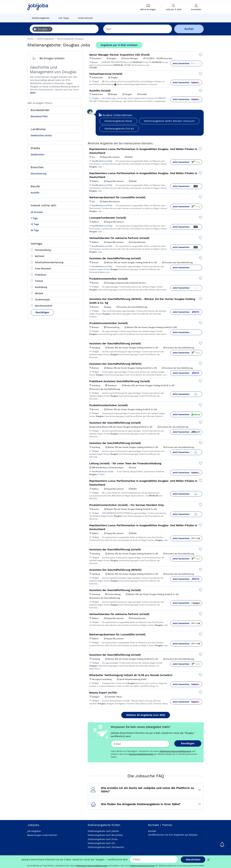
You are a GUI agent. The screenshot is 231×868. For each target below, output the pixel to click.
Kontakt (152, 831)
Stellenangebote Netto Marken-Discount (169, 121)
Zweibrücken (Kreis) (41, 135)
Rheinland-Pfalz (39, 116)
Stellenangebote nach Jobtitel (103, 831)
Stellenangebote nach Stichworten (106, 847)
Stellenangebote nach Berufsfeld (105, 835)
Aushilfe (35, 193)
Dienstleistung (39, 174)
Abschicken (193, 860)
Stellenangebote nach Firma (103, 839)
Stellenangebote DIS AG (119, 129)
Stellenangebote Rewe (118, 121)
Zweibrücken (38, 154)
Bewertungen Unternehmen (42, 835)
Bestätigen (42, 312)
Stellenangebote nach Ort (101, 843)
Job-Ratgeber (34, 831)
